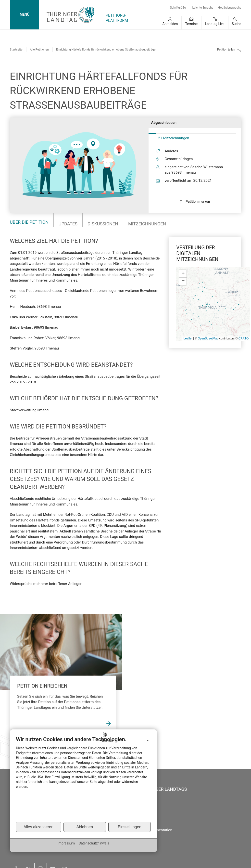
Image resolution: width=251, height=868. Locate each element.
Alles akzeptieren (38, 827)
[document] (83, 779)
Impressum (66, 843)
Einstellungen (129, 827)
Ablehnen (85, 827)
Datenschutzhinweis (94, 843)
